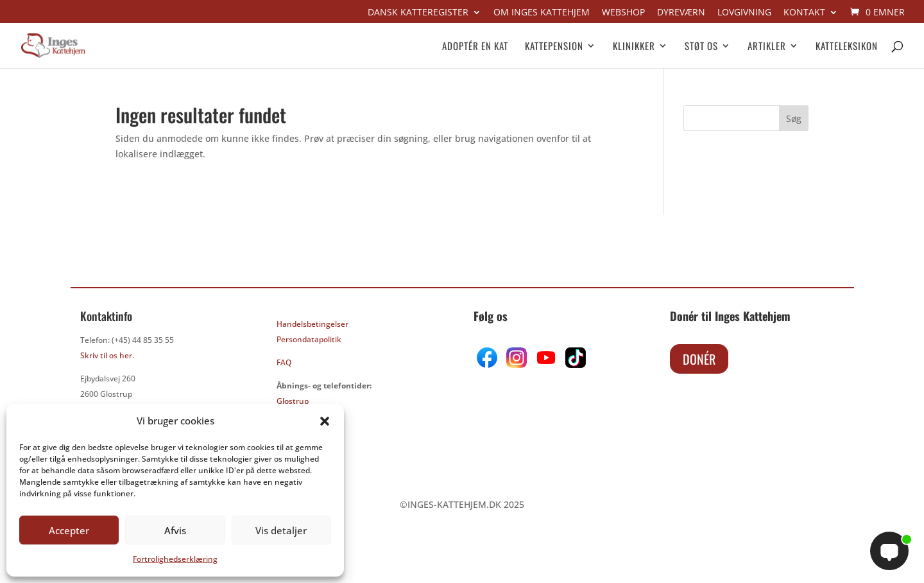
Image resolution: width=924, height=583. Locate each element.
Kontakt (804, 13)
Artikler (767, 47)
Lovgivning (744, 13)
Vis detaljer (281, 530)
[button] (325, 421)
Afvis (175, 530)
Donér (699, 359)
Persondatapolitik (309, 339)
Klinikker (634, 47)
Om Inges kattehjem (542, 13)
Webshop (623, 13)
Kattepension (554, 47)
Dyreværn (681, 13)
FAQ (284, 362)
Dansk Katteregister (418, 13)
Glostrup (293, 401)
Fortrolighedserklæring (175, 559)
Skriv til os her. (107, 355)
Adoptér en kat (475, 47)
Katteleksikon (847, 47)
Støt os (701, 47)
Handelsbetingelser (312, 324)
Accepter (69, 530)
